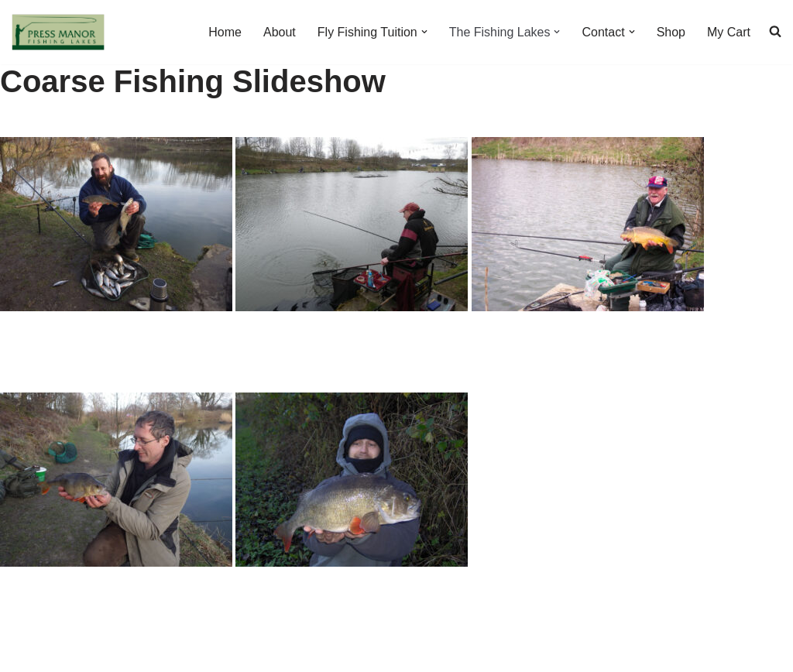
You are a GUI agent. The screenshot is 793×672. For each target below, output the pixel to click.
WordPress (150, 652)
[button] (424, 32)
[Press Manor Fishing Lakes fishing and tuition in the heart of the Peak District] (58, 32)
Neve (26, 652)
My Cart (729, 32)
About (280, 32)
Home (225, 32)
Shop (671, 32)
